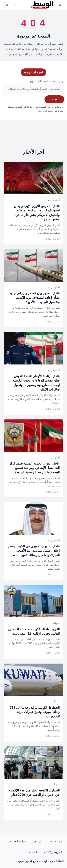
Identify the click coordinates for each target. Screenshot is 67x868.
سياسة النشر (55, 841)
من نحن (37, 841)
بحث (54, 99)
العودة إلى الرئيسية (33, 72)
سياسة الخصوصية (16, 841)
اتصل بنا (33, 852)
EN (6, 5)
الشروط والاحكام (53, 852)
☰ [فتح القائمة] (60, 5)
